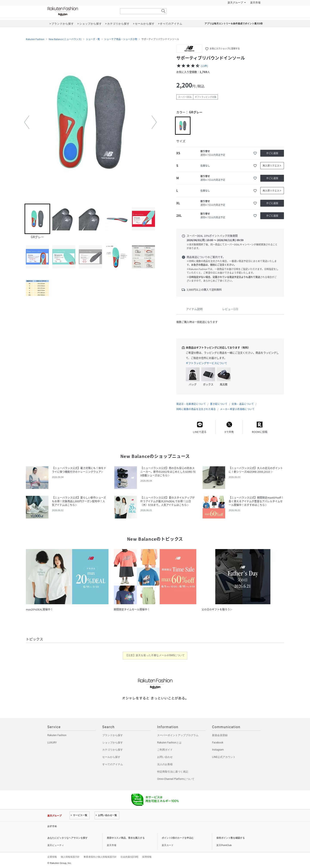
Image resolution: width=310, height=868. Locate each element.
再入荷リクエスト (272, 166)
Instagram (218, 750)
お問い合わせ (165, 757)
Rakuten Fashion (81, 11)
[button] (27, 122)
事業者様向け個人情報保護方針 (100, 857)
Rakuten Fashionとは (169, 743)
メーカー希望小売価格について (237, 409)
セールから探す (111, 757)
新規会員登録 (220, 735)
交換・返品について (243, 404)
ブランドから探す (113, 735)
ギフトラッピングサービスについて (206, 363)
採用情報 (147, 857)
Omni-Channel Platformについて (176, 779)
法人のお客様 (165, 764)
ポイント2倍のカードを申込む (178, 838)
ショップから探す (113, 743)
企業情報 (52, 857)
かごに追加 (272, 153)
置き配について (219, 404)
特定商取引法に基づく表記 (173, 772)
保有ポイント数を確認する (231, 838)
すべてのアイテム (113, 764)
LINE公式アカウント (224, 757)
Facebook (218, 743)
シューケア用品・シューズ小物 (121, 39)
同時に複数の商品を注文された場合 (196, 409)
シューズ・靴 (93, 39)
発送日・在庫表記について (191, 404)
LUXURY (52, 743)
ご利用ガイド (165, 750)
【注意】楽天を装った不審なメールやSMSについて (155, 655)
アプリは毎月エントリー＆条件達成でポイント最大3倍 (234, 24)
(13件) (204, 66)
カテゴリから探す (113, 750)
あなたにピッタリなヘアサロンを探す (67, 838)
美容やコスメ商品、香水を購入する (126, 838)
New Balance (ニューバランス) (65, 39)
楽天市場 (255, 3)
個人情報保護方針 (70, 857)
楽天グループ (235, 3)
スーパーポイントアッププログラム (178, 735)
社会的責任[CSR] (129, 857)
